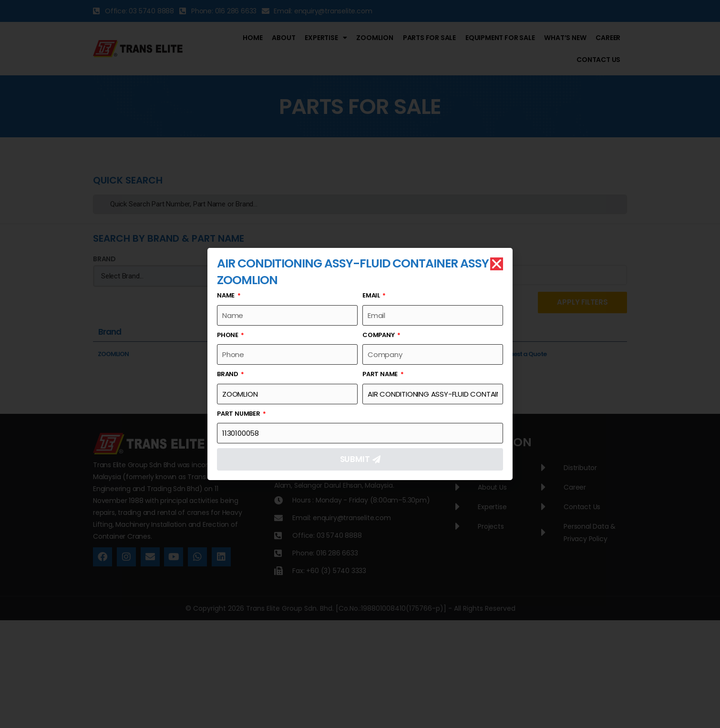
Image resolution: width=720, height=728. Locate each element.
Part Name (381, 374)
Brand (228, 374)
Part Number (239, 414)
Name (226, 296)
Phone (228, 335)
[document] (360, 364)
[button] (497, 264)
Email (372, 296)
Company (379, 335)
